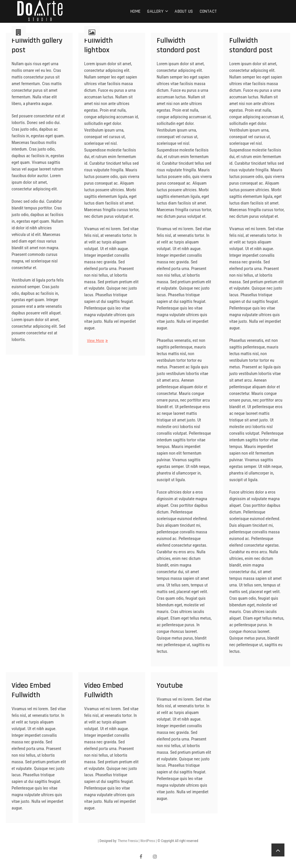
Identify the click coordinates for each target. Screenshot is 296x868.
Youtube (170, 686)
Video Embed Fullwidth (31, 690)
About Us (184, 11)
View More (96, 341)
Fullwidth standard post (178, 45)
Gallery (155, 11)
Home (135, 11)
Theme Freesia (128, 841)
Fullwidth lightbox (98, 45)
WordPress (148, 841)
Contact (208, 11)
